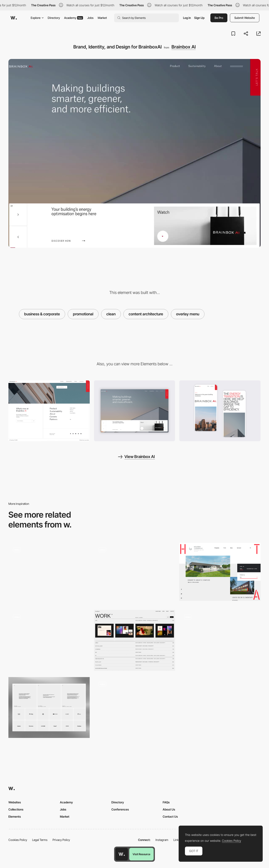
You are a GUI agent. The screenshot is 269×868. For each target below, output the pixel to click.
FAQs (166, 802)
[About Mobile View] (220, 411)
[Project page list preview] (135, 640)
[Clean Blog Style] (135, 573)
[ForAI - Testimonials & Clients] (49, 707)
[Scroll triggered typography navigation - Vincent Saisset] (220, 639)
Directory (54, 18)
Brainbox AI (184, 47)
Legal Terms (40, 840)
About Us (169, 809)
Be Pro (219, 18)
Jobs (90, 18)
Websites (15, 802)
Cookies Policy (18, 840)
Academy (74, 18)
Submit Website (245, 18)
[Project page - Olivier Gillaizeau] (49, 639)
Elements (15, 816)
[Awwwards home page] (122, 854)
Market (102, 18)
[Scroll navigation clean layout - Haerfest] (49, 572)
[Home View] (135, 411)
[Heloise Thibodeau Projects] (220, 572)
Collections (16, 809)
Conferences (120, 809)
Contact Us (170, 816)
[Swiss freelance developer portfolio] (135, 706)
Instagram (162, 840)
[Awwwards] (14, 18)
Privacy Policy (61, 840)
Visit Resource (141, 854)
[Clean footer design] (49, 411)
